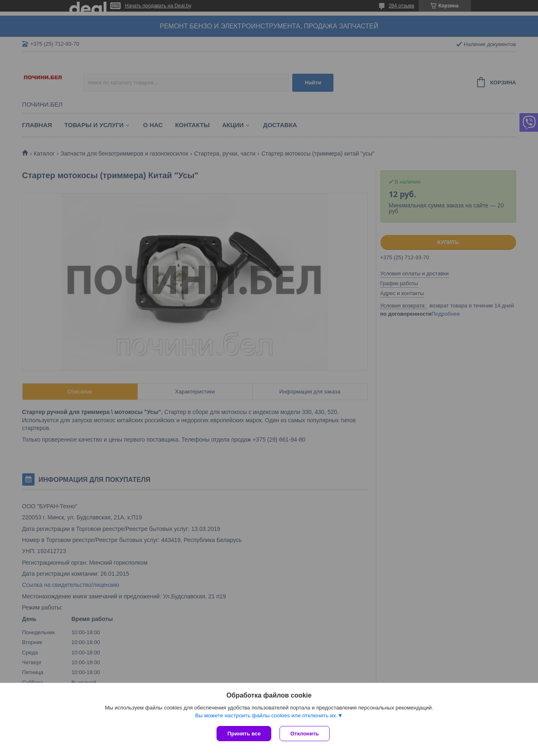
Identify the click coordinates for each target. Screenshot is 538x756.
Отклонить (304, 734)
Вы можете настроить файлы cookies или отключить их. (266, 715)
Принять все (244, 734)
